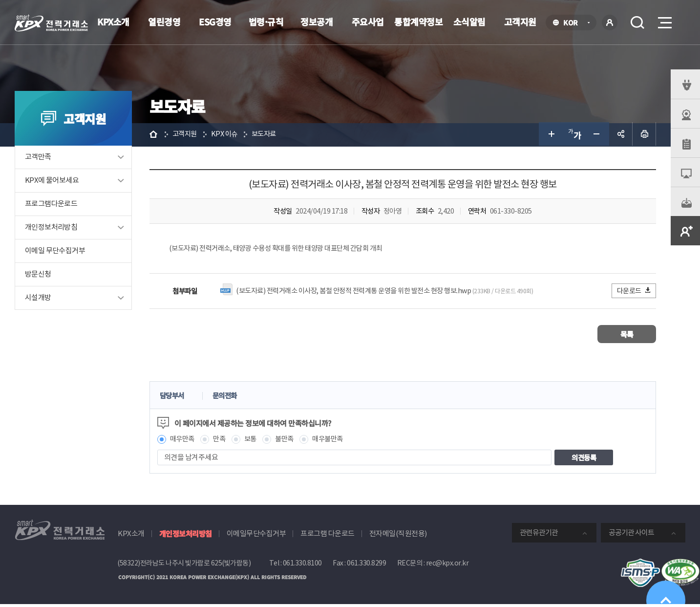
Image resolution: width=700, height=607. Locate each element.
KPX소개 (113, 22)
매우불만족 (337, 441)
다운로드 (634, 292)
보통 (256, 441)
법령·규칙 (266, 22)
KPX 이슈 (229, 135)
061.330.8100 (302, 565)
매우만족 (185, 441)
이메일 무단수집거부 (55, 252)
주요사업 (368, 22)
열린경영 (164, 22)
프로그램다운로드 (51, 205)
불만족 (291, 441)
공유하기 (621, 135)
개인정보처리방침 (51, 228)
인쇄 (644, 135)
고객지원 (520, 22)
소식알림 (469, 22)
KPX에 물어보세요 (52, 182)
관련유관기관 (539, 535)
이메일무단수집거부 (256, 536)
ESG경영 (215, 22)
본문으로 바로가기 (0, 0)
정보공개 (317, 22)
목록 (627, 336)
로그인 (610, 22)
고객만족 (38, 158)
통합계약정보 (418, 22)
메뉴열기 (664, 20)
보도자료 (270, 135)
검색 (637, 22)
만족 (224, 441)
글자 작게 (597, 135)
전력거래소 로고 (51, 23)
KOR (573, 23)
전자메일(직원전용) (398, 536)
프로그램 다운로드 (328, 536)
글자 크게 (551, 135)
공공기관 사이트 (631, 535)
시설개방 (38, 299)
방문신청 (38, 275)
